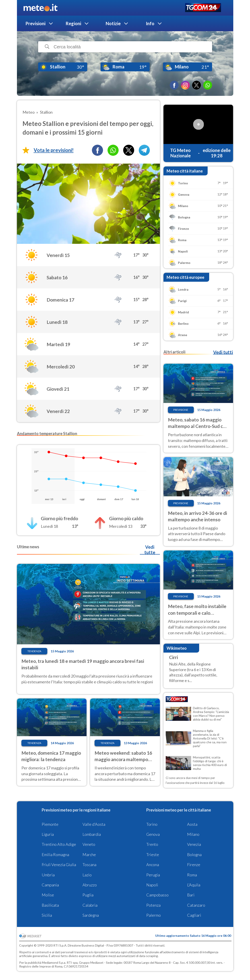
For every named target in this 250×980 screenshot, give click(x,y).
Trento (152, 844)
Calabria (90, 905)
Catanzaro (196, 905)
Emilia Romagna (55, 855)
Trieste (153, 855)
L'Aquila (194, 885)
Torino (152, 824)
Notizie (113, 23)
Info (150, 23)
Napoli (152, 885)
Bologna (194, 855)
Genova (153, 834)
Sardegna (91, 915)
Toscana (89, 865)
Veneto (89, 844)
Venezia (194, 844)
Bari (191, 895)
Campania (50, 885)
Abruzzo (90, 885)
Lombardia (92, 834)
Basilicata (50, 905)
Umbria (48, 875)
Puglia (88, 895)
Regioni (73, 23)
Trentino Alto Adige (59, 844)
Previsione (181, 410)
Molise (48, 895)
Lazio (87, 875)
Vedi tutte (150, 550)
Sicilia (47, 915)
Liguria (48, 834)
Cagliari (194, 915)
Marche (89, 855)
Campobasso (157, 895)
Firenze (194, 865)
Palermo (154, 915)
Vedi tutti (223, 352)
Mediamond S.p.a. (54, 963)
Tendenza (34, 651)
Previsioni (35, 23)
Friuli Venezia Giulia (59, 865)
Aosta (192, 824)
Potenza (153, 905)
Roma (192, 875)
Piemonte (50, 824)
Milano (193, 834)
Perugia (153, 875)
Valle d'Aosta (94, 824)
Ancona (153, 865)
